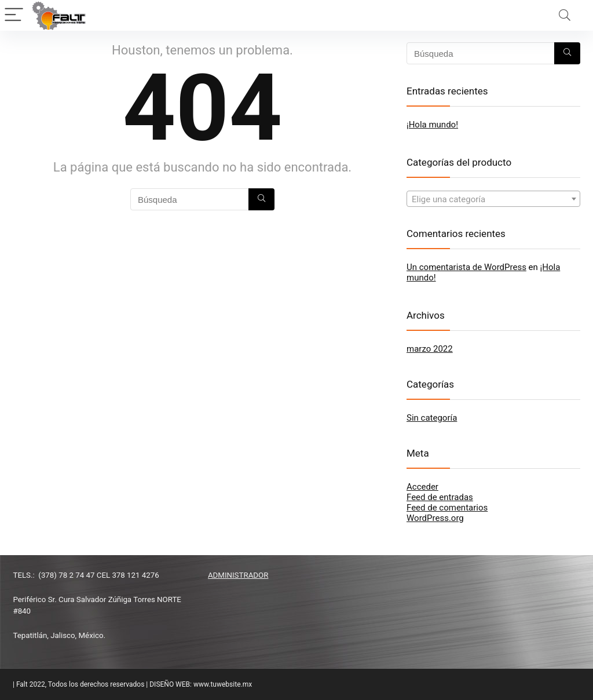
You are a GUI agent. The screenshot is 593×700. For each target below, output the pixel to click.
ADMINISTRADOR (238, 575)
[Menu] (14, 15)
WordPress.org (435, 518)
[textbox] (493, 199)
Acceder (422, 487)
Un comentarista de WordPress (466, 267)
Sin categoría (432, 418)
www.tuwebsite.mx (223, 684)
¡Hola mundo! (432, 125)
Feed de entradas (440, 497)
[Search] (565, 15)
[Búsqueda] (261, 199)
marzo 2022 (430, 349)
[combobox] (493, 199)
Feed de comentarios (447, 508)
